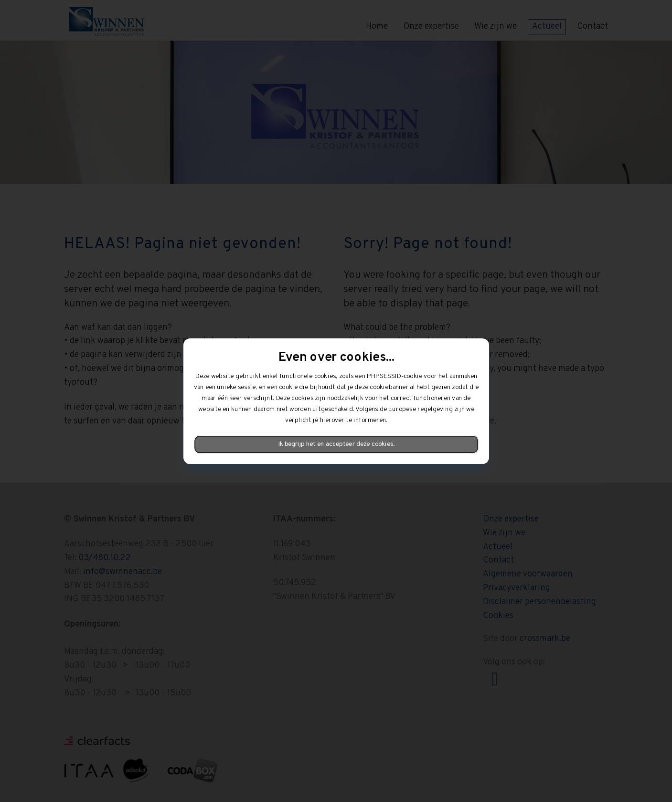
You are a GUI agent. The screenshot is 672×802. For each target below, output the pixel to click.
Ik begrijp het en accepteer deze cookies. (336, 444)
